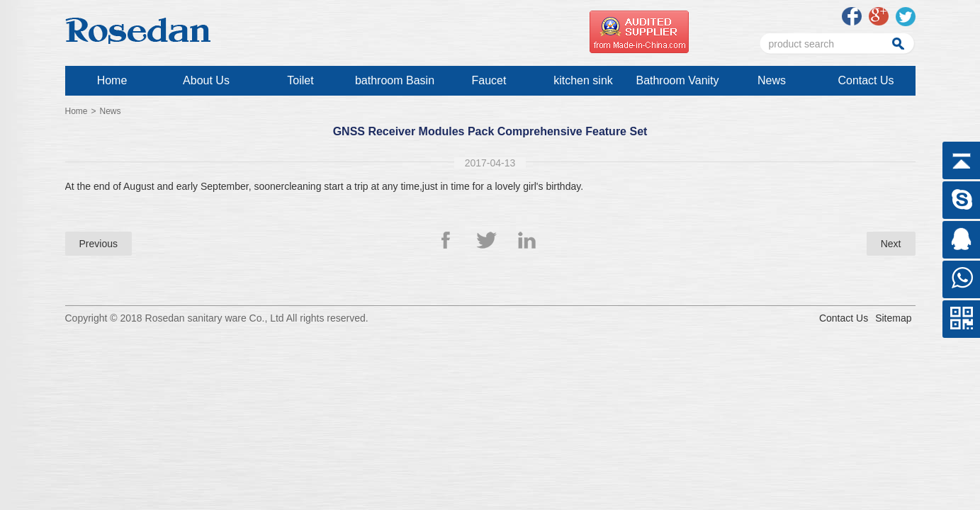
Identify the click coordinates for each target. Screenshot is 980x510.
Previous (98, 244)
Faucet (489, 80)
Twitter (486, 240)
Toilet (300, 80)
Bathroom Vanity (677, 80)
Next (891, 244)
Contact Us (866, 80)
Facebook (452, 240)
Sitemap (893, 318)
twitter (906, 17)
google (879, 17)
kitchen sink (583, 80)
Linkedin (528, 240)
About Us (206, 80)
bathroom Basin (395, 80)
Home (112, 80)
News (772, 80)
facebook (852, 17)
